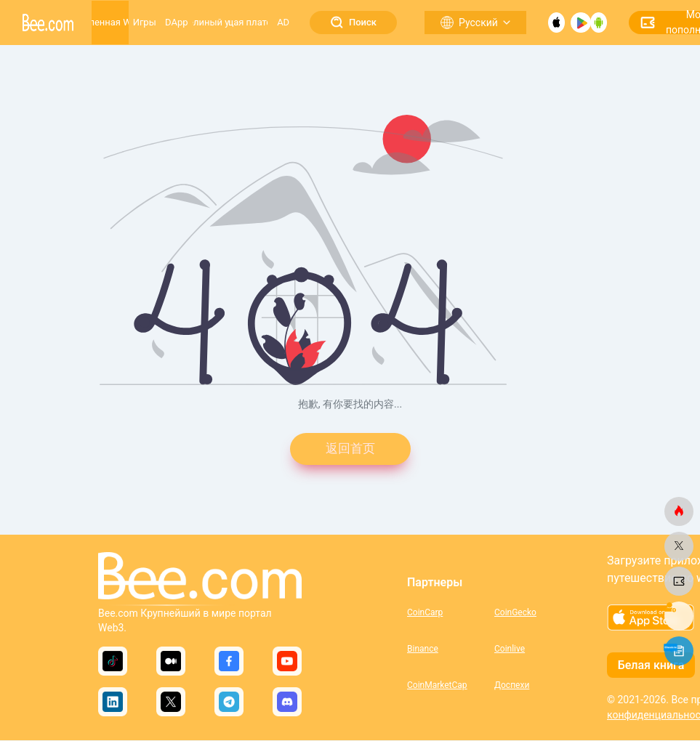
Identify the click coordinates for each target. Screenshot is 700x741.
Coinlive (510, 649)
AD (283, 22)
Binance (423, 649)
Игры (145, 22)
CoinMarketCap (437, 686)
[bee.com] (679, 511)
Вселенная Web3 (110, 22)
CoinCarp (425, 613)
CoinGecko (515, 613)
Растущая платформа (248, 22)
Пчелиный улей (211, 22)
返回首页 (350, 449)
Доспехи (512, 686)
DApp (176, 22)
